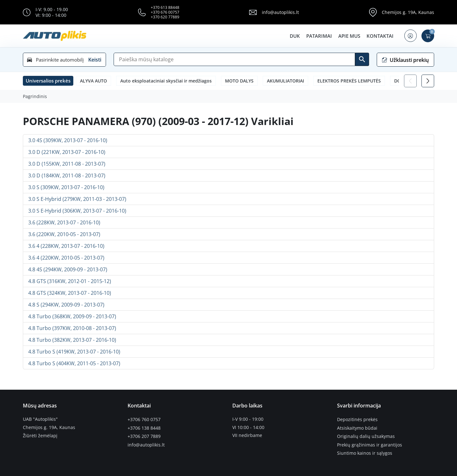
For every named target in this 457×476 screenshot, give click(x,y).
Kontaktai (379, 36)
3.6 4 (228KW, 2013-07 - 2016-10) (66, 246)
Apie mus (349, 36)
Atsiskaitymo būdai (357, 427)
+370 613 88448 (165, 7)
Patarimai (318, 36)
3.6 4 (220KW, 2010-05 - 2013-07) (66, 258)
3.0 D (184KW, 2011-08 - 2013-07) (67, 175)
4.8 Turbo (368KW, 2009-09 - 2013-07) (72, 316)
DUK (294, 36)
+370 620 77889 (165, 17)
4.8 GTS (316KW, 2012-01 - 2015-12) (70, 281)
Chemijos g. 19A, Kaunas (408, 12)
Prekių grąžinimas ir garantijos (370, 444)
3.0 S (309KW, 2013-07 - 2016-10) (66, 187)
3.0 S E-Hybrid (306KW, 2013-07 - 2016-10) (77, 211)
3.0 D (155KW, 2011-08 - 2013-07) (67, 164)
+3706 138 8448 (144, 427)
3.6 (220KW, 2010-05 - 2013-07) (64, 234)
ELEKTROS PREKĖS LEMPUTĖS (349, 81)
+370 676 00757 (165, 12)
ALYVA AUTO (93, 81)
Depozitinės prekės (357, 419)
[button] (410, 36)
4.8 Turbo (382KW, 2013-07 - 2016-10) (72, 340)
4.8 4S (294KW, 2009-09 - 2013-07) (68, 269)
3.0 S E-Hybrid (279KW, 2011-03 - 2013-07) (77, 199)
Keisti (95, 60)
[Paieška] (234, 59)
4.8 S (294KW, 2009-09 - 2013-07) (66, 305)
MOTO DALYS (239, 81)
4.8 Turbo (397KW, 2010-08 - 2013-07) (72, 328)
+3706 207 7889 (144, 435)
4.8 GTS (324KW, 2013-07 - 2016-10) (70, 293)
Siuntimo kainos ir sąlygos (365, 452)
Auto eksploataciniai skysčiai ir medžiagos (166, 81)
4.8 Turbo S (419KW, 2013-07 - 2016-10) (74, 352)
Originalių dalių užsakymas (366, 435)
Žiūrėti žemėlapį (40, 435)
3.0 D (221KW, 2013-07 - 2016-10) (67, 152)
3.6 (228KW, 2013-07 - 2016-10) (64, 222)
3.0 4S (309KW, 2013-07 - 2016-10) (68, 140)
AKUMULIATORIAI (285, 81)
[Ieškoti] (362, 59)
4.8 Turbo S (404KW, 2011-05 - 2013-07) (74, 363)
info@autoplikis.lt (280, 12)
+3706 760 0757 (144, 419)
